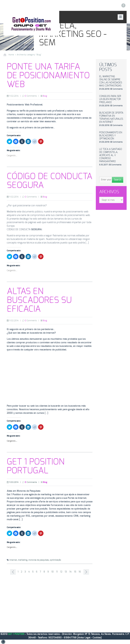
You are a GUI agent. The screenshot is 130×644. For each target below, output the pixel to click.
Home (11, 55)
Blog (45, 96)
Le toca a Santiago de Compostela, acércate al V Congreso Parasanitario (111, 155)
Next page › (86, 572)
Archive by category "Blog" (29, 55)
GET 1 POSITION (16, 634)
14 (70, 572)
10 (52, 572)
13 (66, 572)
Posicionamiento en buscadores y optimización (111, 136)
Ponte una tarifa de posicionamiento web (48, 76)
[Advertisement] (50, 378)
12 (61, 572)
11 (57, 572)
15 (75, 572)
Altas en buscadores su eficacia (39, 300)
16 (80, 572)
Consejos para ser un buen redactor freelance (110, 99)
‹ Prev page (13, 572)
